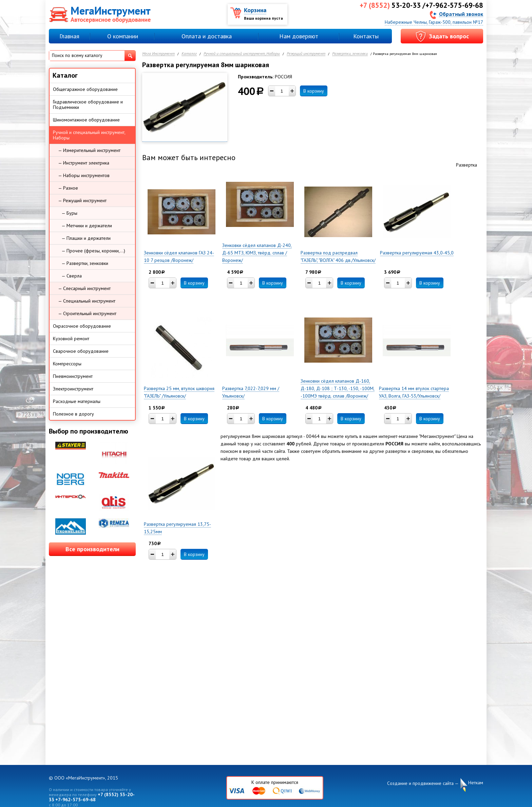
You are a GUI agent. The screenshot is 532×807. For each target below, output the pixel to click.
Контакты (366, 36)
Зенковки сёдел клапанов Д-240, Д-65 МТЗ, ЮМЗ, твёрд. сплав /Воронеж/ (257, 253)
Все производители (92, 549)
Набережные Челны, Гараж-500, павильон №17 (434, 22)
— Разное (68, 188)
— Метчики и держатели (87, 226)
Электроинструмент (73, 389)
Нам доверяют (299, 36)
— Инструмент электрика (84, 163)
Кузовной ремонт (71, 339)
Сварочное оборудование (81, 351)
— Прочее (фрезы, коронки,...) (93, 251)
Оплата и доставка (207, 36)
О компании (123, 36)
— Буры (69, 213)
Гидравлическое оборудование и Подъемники (88, 104)
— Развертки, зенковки (85, 263)
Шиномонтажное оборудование (86, 120)
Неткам (476, 783)
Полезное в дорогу (73, 414)
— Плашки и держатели (86, 238)
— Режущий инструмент (82, 200)
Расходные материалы (77, 401)
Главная (69, 36)
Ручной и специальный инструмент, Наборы (242, 54)
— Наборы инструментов (84, 175)
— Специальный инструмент (87, 301)
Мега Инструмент (158, 54)
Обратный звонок (461, 14)
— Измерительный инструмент (89, 150)
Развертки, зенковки (350, 54)
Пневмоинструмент (73, 376)
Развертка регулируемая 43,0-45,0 (417, 253)
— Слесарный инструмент (84, 288)
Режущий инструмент (306, 54)
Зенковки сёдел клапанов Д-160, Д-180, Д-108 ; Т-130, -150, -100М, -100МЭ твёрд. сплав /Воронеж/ (338, 388)
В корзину (314, 91)
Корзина (255, 10)
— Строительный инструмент (87, 313)
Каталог (189, 54)
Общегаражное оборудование (85, 89)
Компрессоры (67, 364)
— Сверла (72, 276)
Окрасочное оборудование (82, 326)
